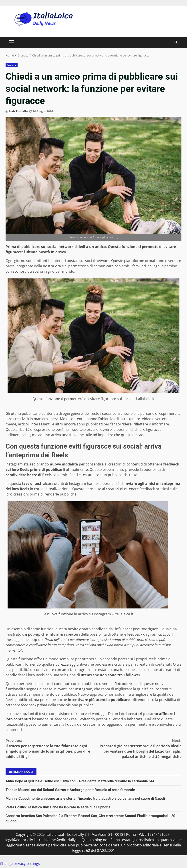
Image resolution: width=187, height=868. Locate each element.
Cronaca (12, 65)
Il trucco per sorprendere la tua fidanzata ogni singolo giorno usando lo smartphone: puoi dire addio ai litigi (50, 748)
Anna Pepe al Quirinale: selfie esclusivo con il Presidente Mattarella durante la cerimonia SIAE (81, 781)
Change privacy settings (20, 864)
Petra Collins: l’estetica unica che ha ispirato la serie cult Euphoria (58, 807)
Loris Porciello (18, 111)
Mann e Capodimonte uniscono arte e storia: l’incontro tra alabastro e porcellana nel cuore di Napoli (85, 799)
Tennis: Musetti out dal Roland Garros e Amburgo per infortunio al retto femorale (70, 790)
